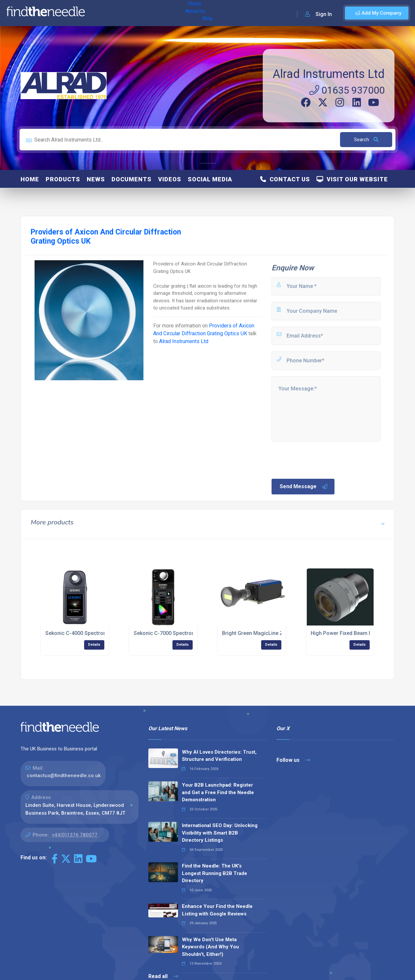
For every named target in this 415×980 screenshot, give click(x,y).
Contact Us (285, 179)
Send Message (304, 487)
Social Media (210, 179)
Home (99, 13)
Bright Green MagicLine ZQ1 (256, 633)
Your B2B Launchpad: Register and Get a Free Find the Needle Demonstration (218, 792)
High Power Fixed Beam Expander (351, 633)
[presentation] (320, 460)
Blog (146, 13)
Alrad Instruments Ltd (329, 74)
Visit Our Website (352, 179)
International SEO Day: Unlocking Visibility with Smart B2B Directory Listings (220, 833)
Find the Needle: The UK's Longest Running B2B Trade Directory (215, 873)
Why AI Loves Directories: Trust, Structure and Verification (219, 756)
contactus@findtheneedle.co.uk (64, 776)
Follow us (293, 760)
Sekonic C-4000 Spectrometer (81, 633)
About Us (123, 13)
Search (366, 140)
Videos (170, 179)
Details (94, 645)
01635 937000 (347, 90)
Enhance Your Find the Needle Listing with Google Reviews (217, 910)
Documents (132, 179)
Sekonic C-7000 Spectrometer (170, 633)
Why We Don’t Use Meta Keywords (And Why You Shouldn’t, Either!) (210, 947)
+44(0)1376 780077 (74, 835)
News (96, 179)
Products (63, 179)
